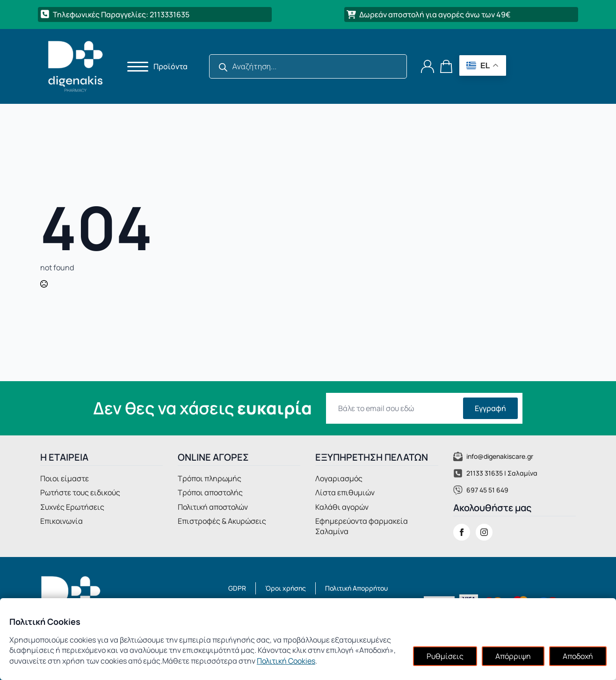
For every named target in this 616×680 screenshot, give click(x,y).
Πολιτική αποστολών (213, 507)
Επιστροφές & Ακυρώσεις (222, 521)
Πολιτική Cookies (286, 661)
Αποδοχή (578, 656)
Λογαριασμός (339, 478)
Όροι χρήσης (286, 588)
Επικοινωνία (62, 521)
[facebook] (462, 532)
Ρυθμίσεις (445, 656)
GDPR (237, 588)
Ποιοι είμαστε (65, 478)
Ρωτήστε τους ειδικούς (80, 492)
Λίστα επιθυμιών (345, 492)
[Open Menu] (135, 66)
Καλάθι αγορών (342, 507)
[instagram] (484, 532)
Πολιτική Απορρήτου (356, 588)
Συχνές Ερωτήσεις (72, 507)
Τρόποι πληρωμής (210, 478)
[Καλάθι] (447, 66)
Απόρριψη (513, 656)
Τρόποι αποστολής (210, 492)
